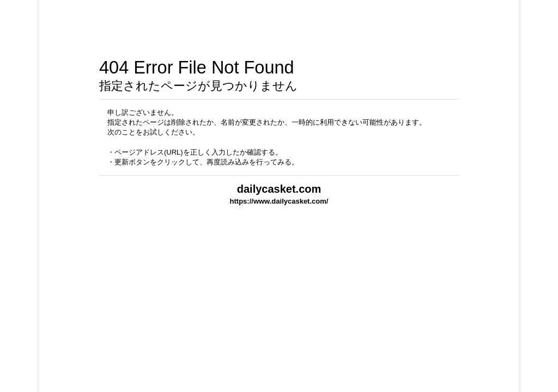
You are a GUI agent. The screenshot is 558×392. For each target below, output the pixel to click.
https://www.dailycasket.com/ (279, 201)
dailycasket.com (279, 189)
